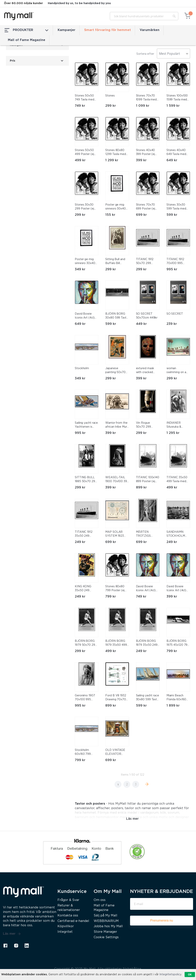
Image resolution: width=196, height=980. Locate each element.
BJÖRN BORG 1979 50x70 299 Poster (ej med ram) (86, 643)
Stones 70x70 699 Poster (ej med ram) (146, 207)
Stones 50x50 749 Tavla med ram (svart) (85, 98)
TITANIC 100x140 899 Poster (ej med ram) (148, 480)
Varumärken (150, 30)
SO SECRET (175, 314)
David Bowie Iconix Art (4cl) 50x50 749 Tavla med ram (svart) (147, 589)
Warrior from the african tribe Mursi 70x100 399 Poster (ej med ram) (117, 425)
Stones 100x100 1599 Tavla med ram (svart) (177, 98)
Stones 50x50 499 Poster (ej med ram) (84, 153)
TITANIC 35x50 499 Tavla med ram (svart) (177, 480)
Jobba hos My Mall (108, 926)
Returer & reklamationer (69, 908)
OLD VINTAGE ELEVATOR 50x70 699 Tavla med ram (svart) (117, 752)
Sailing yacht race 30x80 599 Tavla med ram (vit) (147, 698)
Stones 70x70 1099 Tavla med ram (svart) (146, 98)
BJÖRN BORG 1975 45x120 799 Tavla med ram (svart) (178, 643)
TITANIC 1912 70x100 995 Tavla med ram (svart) (176, 262)
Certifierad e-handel (73, 921)
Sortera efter (145, 54)
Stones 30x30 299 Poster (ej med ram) (84, 207)
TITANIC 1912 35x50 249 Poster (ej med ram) (85, 534)
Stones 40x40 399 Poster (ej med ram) (146, 153)
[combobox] (144, 16)
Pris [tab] (12, 61)
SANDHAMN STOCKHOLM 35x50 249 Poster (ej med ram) (177, 534)
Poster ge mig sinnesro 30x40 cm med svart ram (85, 262)
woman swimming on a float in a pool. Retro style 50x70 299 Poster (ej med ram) (177, 371)
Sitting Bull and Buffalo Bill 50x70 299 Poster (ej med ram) (115, 262)
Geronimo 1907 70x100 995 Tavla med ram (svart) (85, 698)
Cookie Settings (106, 937)
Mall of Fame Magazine (27, 40)
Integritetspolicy (170, 975)
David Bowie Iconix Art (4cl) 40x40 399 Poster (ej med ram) (177, 589)
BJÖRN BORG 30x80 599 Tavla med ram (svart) (116, 316)
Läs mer (12, 934)
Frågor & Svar (68, 900)
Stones (110, 96)
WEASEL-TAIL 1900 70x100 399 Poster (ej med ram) (117, 480)
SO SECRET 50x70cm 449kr (147, 316)
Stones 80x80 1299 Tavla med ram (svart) (116, 153)
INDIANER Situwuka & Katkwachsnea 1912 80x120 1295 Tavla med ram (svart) (178, 425)
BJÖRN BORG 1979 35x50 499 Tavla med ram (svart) (116, 643)
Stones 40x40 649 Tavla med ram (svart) (176, 153)
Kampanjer (67, 30)
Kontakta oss (68, 916)
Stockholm (82, 368)
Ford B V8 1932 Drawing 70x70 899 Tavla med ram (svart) (116, 698)
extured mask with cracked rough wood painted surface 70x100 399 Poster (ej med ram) (146, 371)
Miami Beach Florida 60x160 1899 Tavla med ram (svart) (177, 698)
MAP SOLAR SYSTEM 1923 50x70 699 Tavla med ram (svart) (117, 534)
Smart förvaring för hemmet (108, 30)
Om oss (100, 900)
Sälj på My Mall (105, 916)
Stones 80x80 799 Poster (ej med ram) (115, 589)
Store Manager (105, 932)
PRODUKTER (26, 30)
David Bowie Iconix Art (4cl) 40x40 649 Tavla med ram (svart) (86, 316)
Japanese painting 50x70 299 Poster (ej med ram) (115, 371)
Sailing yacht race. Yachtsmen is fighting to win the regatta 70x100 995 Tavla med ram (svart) (87, 425)
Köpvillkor (66, 926)
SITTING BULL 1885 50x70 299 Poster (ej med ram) (86, 480)
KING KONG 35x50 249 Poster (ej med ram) (85, 589)
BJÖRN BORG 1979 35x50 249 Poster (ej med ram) (147, 643)
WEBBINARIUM (106, 921)
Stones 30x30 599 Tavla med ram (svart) (176, 207)
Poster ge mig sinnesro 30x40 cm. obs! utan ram (117, 207)
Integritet (65, 932)
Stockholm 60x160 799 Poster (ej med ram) (85, 752)
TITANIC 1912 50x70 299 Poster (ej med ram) (146, 262)
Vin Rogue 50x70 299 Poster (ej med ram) (146, 425)
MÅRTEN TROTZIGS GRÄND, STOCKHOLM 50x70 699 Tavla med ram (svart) (147, 534)
